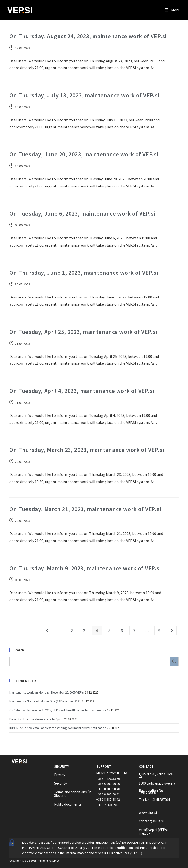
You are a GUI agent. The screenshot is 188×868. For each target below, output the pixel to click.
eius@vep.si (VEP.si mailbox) (153, 831)
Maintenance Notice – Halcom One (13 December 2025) (45, 701)
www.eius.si (148, 812)
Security (60, 783)
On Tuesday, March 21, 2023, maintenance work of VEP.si (85, 509)
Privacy (60, 775)
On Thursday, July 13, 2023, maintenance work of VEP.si (84, 95)
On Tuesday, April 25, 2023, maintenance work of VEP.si (83, 332)
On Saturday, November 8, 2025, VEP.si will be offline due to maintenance (58, 710)
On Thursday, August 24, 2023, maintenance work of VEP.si (88, 36)
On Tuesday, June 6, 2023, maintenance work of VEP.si (82, 214)
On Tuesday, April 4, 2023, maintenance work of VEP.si (82, 391)
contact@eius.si (151, 821)
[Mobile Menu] (173, 10)
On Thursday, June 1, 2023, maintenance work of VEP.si (84, 273)
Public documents (68, 804)
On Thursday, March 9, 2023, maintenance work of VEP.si (85, 568)
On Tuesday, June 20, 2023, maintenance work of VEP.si (84, 154)
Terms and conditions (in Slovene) (73, 794)
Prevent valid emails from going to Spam (36, 719)
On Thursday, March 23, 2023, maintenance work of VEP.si (87, 450)
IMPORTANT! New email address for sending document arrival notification (58, 728)
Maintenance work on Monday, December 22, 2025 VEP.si (47, 692)
